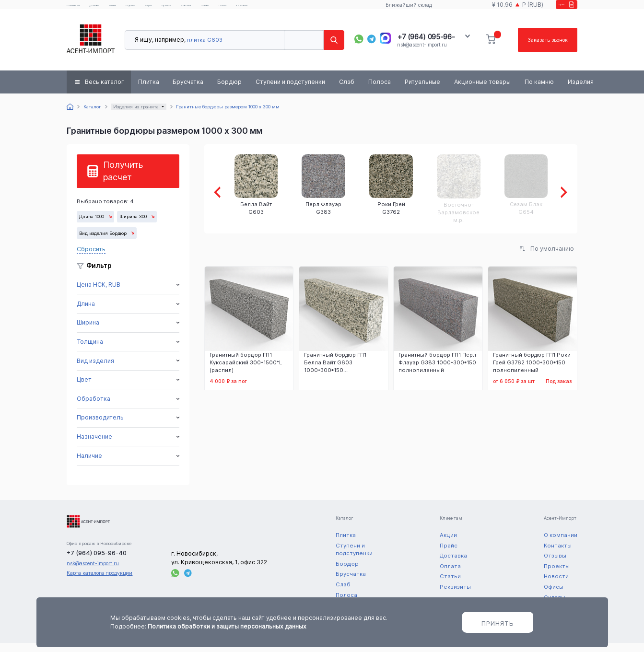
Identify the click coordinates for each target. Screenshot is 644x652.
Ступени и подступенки (290, 91)
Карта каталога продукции (100, 582)
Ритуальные (422, 91)
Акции (210, 9)
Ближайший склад (400, 9)
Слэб (347, 91)
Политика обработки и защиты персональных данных (227, 626)
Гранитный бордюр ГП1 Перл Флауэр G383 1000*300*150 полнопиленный (437, 372)
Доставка (119, 9)
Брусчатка (188, 91)
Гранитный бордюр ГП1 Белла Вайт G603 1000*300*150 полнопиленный (335, 372)
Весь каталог (105, 91)
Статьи (327, 9)
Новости (268, 9)
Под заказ (180, 9)
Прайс (553, 9)
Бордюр (229, 91)
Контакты (357, 9)
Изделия (581, 91)
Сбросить (91, 258)
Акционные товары (482, 91)
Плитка (149, 91)
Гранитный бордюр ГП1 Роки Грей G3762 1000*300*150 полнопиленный (532, 372)
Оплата (149, 9)
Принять (498, 623)
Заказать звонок (543, 49)
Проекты (239, 9)
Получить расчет (123, 180)
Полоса (380, 91)
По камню (539, 91)
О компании (82, 9)
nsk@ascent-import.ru (422, 54)
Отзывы (298, 9)
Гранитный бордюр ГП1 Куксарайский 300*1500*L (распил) (246, 372)
